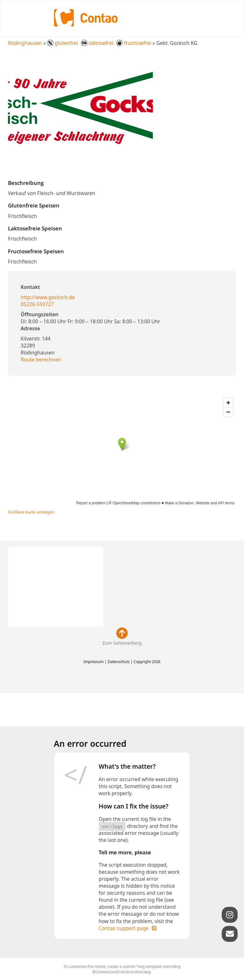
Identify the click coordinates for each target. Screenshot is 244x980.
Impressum (94, 661)
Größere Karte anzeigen (31, 512)
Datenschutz (119, 661)
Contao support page (124, 928)
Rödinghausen (25, 43)
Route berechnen (41, 360)
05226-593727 (37, 304)
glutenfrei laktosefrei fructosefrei (99, 43)
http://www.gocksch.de (48, 297)
